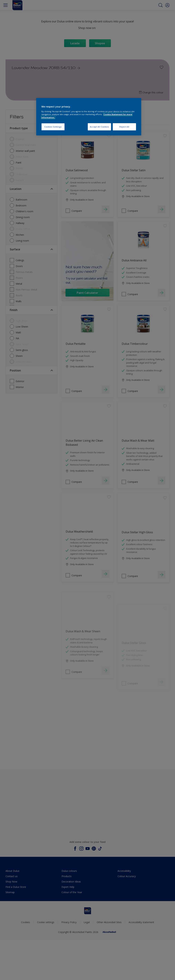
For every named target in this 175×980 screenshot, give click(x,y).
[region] (89, 117)
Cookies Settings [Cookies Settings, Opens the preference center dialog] (53, 127)
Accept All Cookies (99, 127)
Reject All (124, 127)
